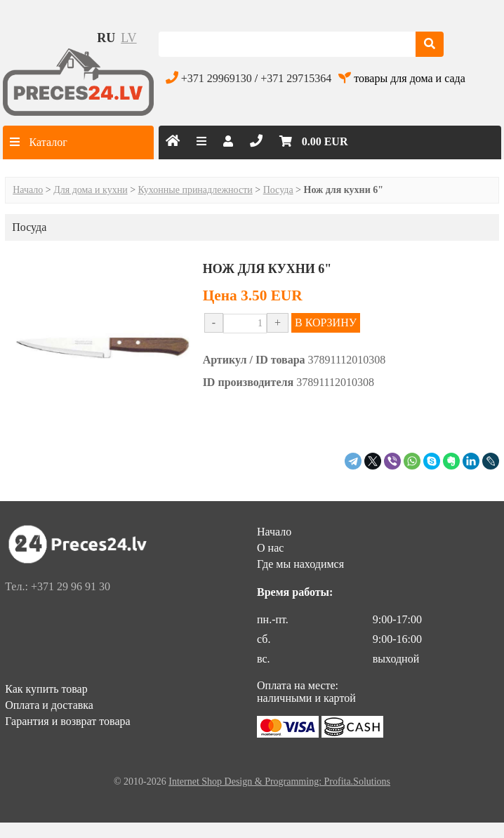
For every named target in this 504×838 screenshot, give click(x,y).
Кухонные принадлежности (195, 190)
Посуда (278, 190)
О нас (270, 548)
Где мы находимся (300, 564)
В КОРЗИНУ (326, 322)
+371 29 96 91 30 (71, 586)
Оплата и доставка (49, 705)
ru (106, 38)
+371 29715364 (296, 78)
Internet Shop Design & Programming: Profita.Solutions (279, 782)
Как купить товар (46, 689)
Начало (28, 190)
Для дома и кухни (90, 190)
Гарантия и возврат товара (67, 721)
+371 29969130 (217, 78)
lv (128, 38)
